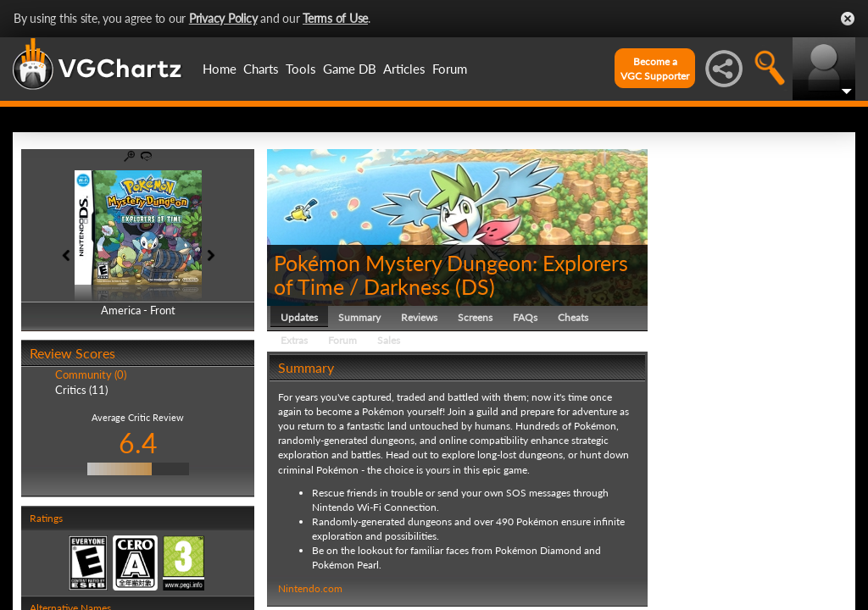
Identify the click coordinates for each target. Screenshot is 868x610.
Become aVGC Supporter (655, 69)
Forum (450, 69)
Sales (389, 340)
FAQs (525, 317)
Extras (294, 340)
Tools (301, 69)
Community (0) (91, 374)
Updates (299, 317)
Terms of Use (335, 18)
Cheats (573, 317)
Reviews (419, 317)
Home (220, 69)
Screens (475, 317)
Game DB (350, 69)
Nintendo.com (310, 588)
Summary (359, 317)
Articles (404, 69)
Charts (261, 69)
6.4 (138, 443)
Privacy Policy (223, 18)
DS (475, 286)
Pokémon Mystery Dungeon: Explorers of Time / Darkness (451, 274)
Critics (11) (81, 390)
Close (848, 19)
